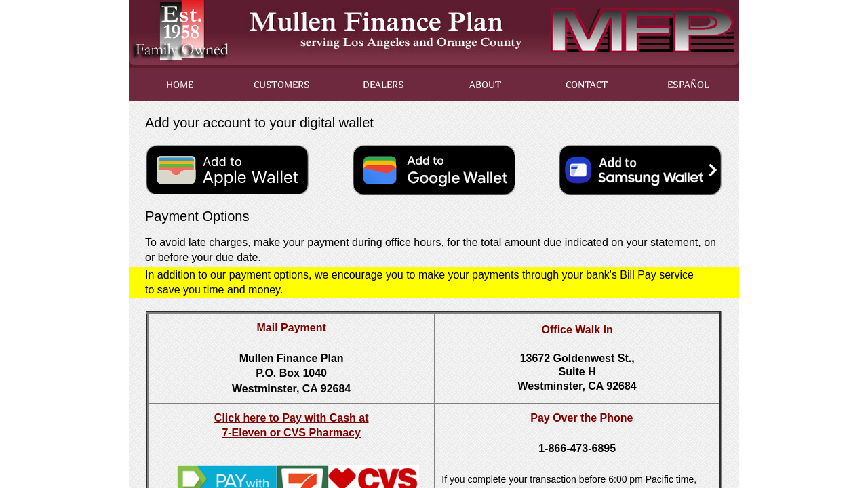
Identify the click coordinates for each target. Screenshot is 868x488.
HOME (180, 84)
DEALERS (383, 84)
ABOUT (485, 84)
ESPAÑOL (688, 84)
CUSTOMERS (282, 84)
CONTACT (587, 84)
